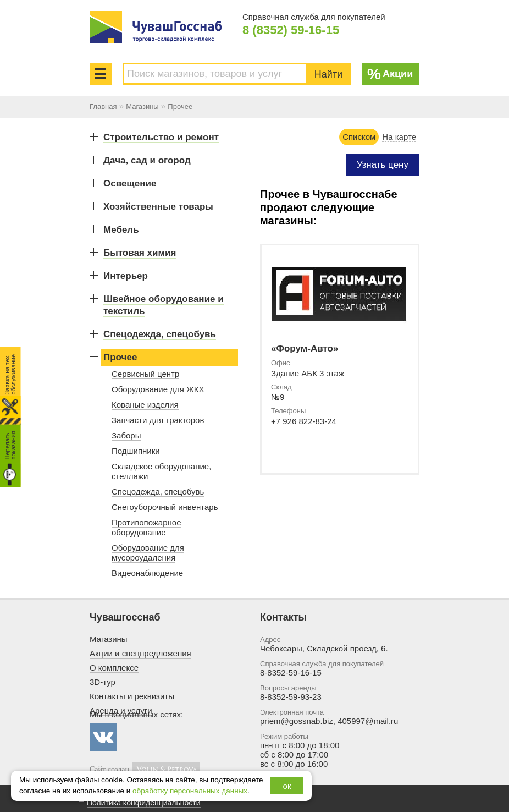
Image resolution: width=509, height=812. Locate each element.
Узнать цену (383, 165)
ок (287, 786)
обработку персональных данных (190, 791)
